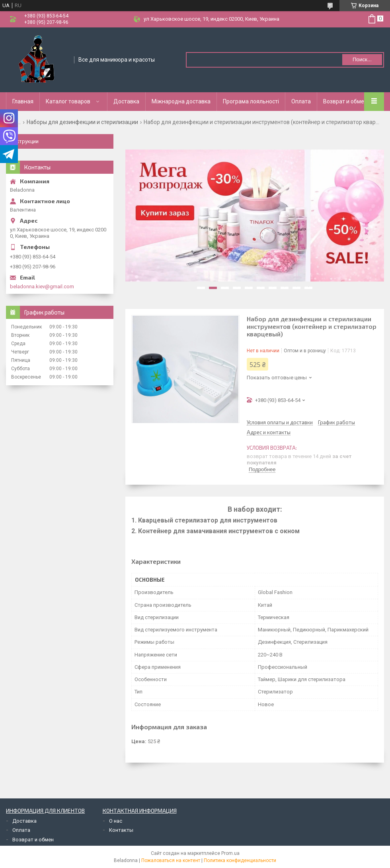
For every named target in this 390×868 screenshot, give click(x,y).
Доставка (126, 101)
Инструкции (24, 141)
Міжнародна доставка (181, 101)
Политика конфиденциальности (240, 860)
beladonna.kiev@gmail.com (42, 286)
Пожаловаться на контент (171, 860)
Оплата (301, 101)
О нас (116, 821)
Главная (23, 101)
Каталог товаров (68, 101)
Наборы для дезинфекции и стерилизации (82, 122)
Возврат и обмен (345, 101)
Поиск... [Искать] (362, 59)
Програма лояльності (251, 101)
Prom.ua (230, 853)
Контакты (121, 830)
